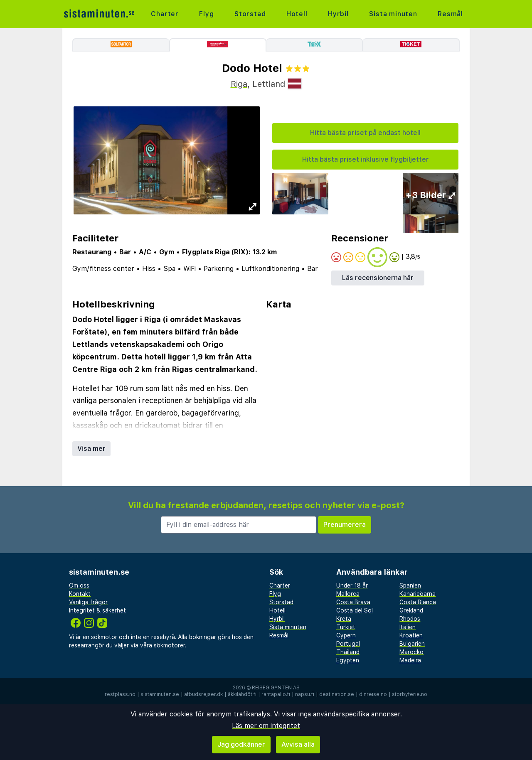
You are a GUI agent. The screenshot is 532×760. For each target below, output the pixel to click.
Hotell (297, 14)
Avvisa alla (298, 744)
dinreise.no (373, 694)
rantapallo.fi (276, 694)
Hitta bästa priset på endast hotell (365, 133)
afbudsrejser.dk (203, 694)
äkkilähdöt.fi (242, 694)
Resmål (450, 14)
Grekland (411, 610)
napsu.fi (305, 694)
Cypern (346, 635)
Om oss (79, 585)
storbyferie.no (410, 694)
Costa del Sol (355, 610)
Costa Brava (353, 602)
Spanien (410, 585)
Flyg (206, 14)
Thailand (348, 652)
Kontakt (80, 594)
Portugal (348, 644)
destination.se (337, 694)
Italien (408, 627)
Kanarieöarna (417, 594)
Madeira (410, 660)
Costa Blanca (418, 602)
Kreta (344, 619)
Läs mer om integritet (266, 726)
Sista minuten (393, 14)
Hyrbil (338, 14)
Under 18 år (352, 585)
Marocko (411, 652)
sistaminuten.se (160, 694)
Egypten (348, 660)
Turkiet (346, 627)
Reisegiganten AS (276, 688)
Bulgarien (412, 644)
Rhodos (410, 619)
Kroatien (411, 635)
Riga (239, 84)
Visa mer (91, 449)
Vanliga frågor (88, 602)
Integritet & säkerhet (97, 610)
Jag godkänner (241, 744)
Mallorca (348, 594)
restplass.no (120, 694)
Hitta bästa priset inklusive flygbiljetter (366, 159)
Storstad (250, 14)
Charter (165, 14)
